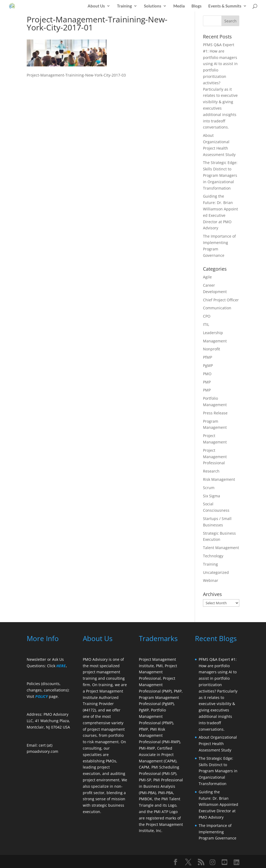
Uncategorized (216, 572)
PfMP (208, 357)
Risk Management (219, 479)
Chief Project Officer (221, 300)
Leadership (213, 333)
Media (179, 6)
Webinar (211, 580)
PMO (207, 374)
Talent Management (221, 548)
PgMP (208, 365)
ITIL (206, 324)
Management (215, 341)
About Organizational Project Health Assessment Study (218, 744)
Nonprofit (212, 349)
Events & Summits (225, 6)
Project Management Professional (215, 457)
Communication (217, 308)
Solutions (153, 6)
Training (124, 6)
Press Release (215, 413)
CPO (207, 316)
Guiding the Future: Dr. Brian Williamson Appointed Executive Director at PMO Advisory (219, 805)
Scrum (209, 488)
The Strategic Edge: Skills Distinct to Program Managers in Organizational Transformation (220, 175)
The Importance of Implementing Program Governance (218, 832)
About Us (96, 6)
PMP (207, 382)
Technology (213, 556)
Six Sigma (212, 496)
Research (211, 471)
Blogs (197, 6)
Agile (207, 277)
